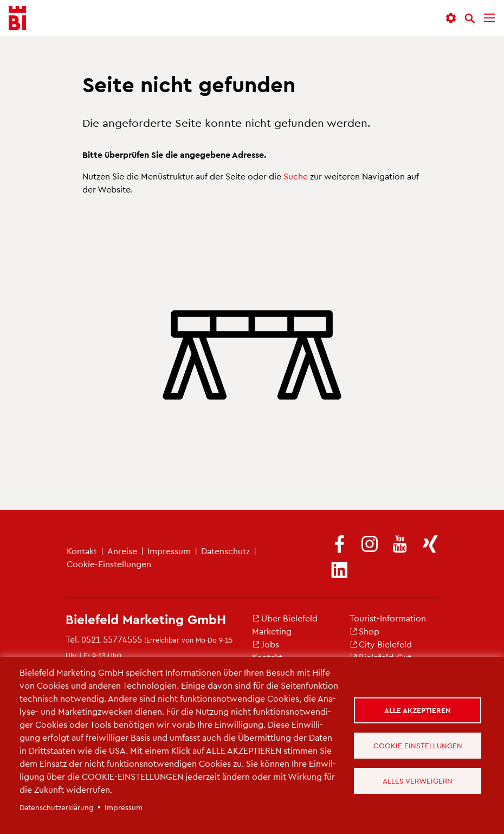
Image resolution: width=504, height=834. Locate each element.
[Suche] (470, 18)
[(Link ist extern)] (339, 545)
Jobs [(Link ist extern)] (266, 644)
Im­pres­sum (169, 551)
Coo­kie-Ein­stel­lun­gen (109, 564)
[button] (451, 18)
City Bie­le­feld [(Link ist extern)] (381, 644)
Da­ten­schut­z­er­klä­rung (57, 807)
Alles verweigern (418, 781)
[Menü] (489, 18)
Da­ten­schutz (225, 551)
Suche (296, 176)
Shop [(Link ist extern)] (364, 631)
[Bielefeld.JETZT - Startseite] (17, 18)
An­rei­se (122, 551)
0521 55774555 (112, 639)
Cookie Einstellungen (418, 745)
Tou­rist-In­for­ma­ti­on (388, 618)
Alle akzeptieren (418, 710)
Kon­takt (82, 551)
